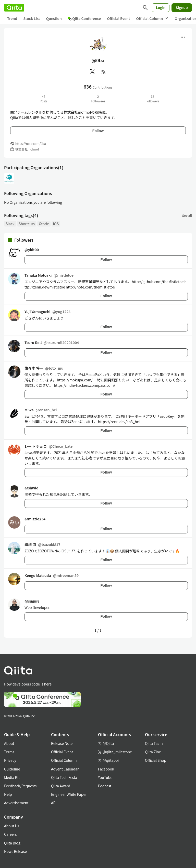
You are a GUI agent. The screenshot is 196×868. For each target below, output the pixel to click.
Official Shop (156, 760)
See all (187, 215)
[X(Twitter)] (92, 72)
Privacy (10, 760)
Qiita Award (61, 786)
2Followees (98, 99)
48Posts (44, 99)
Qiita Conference (84, 18)
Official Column (152, 19)
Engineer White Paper (69, 794)
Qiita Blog (12, 843)
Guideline (12, 769)
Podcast (105, 786)
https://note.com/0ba (31, 143)
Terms (9, 752)
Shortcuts (27, 224)
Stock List (32, 18)
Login (161, 7)
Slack (10, 224)
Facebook (106, 769)
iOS (56, 224)
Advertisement (16, 803)
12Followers (152, 99)
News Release (15, 851)
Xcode (44, 224)
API (54, 803)
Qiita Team (154, 743)
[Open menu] (183, 37)
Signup (182, 7)
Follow (98, 131)
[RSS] (104, 72)
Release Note (62, 743)
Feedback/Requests (20, 786)
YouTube (105, 777)
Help (8, 794)
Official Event (118, 18)
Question (54, 18)
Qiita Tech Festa (64, 777)
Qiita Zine (153, 752)
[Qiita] (14, 8)
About (9, 743)
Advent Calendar (65, 769)
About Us (12, 826)
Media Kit (12, 777)
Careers (10, 834)
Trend (12, 18)
